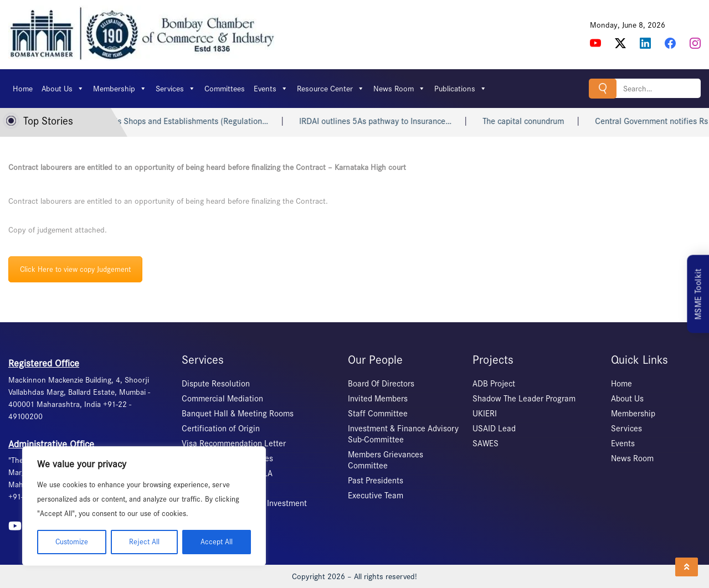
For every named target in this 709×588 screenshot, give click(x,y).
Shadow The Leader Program (524, 399)
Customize (72, 542)
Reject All (144, 542)
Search (603, 88)
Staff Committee (378, 414)
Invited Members (378, 399)
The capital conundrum (533, 121)
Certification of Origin (221, 429)
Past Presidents (376, 481)
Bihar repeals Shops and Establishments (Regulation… (181, 121)
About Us (63, 89)
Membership (120, 89)
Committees (225, 89)
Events (271, 89)
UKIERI (485, 414)
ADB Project (494, 384)
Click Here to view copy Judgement (75, 269)
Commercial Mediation (222, 399)
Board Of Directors (381, 384)
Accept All (217, 542)
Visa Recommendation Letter (234, 443)
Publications (461, 89)
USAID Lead (494, 429)
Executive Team (376, 496)
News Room (399, 89)
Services (176, 89)
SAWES (485, 443)
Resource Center (331, 89)
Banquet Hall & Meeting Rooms (238, 414)
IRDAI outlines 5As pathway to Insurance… (385, 121)
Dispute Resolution (216, 384)
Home (23, 89)
